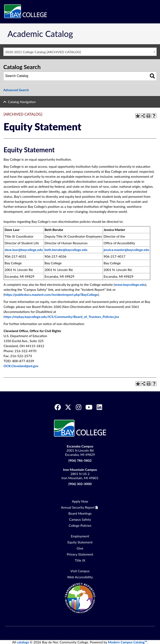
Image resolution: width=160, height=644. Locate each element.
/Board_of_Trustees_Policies (93, 317)
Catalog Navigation (22, 102)
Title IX (80, 560)
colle (33, 317)
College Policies (80, 525)
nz (117, 317)
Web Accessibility (80, 577)
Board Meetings (80, 513)
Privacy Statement (80, 554)
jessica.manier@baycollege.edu (126, 250)
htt (6, 317)
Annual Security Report (78, 507)
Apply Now (80, 501)
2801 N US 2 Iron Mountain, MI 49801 (80, 474)
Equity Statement (80, 542)
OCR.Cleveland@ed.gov (21, 366)
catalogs (23, 642)
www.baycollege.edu (130, 284)
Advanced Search (16, 90)
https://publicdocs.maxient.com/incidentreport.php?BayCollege (51, 294)
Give (80, 548)
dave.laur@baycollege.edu (24, 250)
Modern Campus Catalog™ (127, 642)
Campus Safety (80, 519)
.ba (26, 317)
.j (115, 317)
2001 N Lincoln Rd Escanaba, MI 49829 (80, 450)
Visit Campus (80, 571)
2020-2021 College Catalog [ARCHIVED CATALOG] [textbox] (43, 52)
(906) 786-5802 (80, 460)
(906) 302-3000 (80, 484)
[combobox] (80, 52)
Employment (80, 536)
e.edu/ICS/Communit (54, 317)
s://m (13, 317)
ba (21, 317)
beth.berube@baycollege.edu (66, 250)
